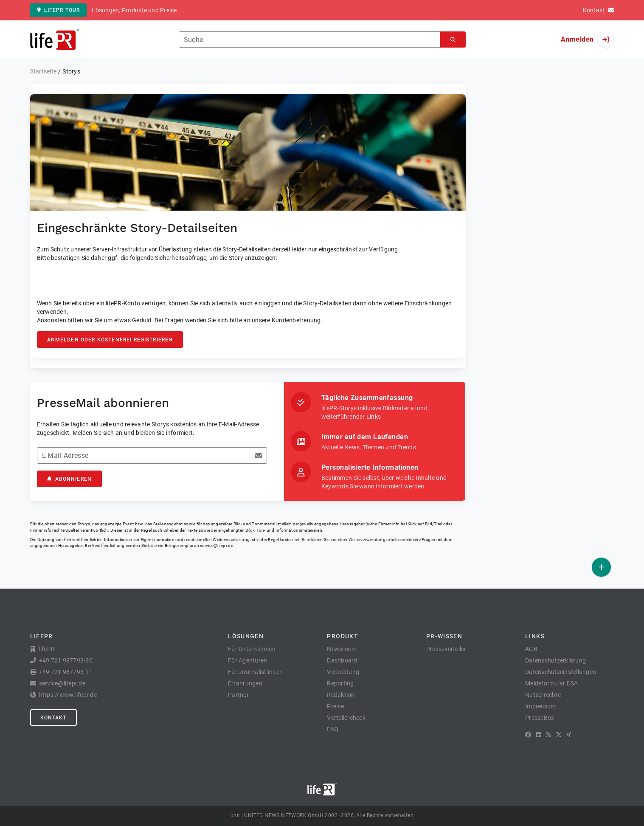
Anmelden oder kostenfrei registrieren (110, 340)
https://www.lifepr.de (68, 695)
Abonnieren (70, 479)
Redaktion (341, 695)
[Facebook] (528, 735)
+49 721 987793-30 (66, 660)
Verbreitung (343, 672)
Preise (335, 706)
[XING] (569, 735)
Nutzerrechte (543, 695)
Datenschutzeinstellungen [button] (561, 672)
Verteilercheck (346, 718)
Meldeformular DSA (551, 683)
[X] (559, 735)
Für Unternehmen (252, 649)
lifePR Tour (59, 10)
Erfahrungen (245, 683)
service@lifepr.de (217, 545)
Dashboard (342, 660)
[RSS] (548, 735)
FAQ (333, 729)
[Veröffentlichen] (601, 567)
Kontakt (53, 718)
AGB (531, 649)
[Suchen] (453, 40)
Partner (238, 695)
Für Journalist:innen (255, 672)
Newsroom (342, 649)
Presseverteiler (446, 649)
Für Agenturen (247, 660)
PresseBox (540, 718)
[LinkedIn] (539, 735)
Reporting (340, 683)
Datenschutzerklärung (555, 660)
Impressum (540, 706)
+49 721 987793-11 (66, 672)
